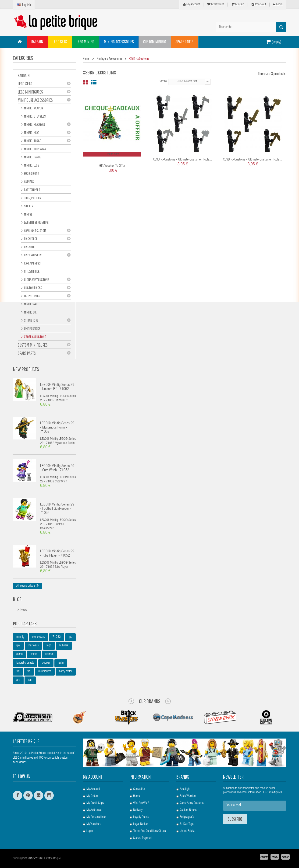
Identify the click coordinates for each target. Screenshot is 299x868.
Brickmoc (29, 247)
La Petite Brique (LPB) (36, 222)
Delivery (138, 810)
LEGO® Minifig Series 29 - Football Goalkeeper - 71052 (57, 509)
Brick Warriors (33, 255)
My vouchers (94, 824)
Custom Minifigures (33, 345)
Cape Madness (32, 263)
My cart (238, 4)
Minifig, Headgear (34, 124)
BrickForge (30, 239)
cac (30, 680)
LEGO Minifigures (30, 92)
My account (93, 777)
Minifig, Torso (32, 141)
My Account (191, 4)
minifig (20, 637)
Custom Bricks (33, 288)
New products (26, 369)
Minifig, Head (31, 132)
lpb (70, 637)
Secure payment (143, 838)
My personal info (96, 817)
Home (137, 796)
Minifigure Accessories (35, 100)
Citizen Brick (32, 271)
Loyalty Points (141, 817)
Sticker (28, 206)
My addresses (94, 810)
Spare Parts (27, 353)
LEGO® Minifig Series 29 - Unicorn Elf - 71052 (57, 387)
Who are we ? (141, 803)
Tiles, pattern (32, 198)
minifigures (45, 672)
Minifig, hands (32, 157)
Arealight (185, 789)
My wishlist (216, 4)
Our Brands (150, 701)
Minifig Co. (30, 312)
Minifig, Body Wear (35, 149)
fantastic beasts (25, 663)
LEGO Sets (25, 84)
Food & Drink (31, 173)
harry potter (66, 672)
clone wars (38, 637)
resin (61, 663)
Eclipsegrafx (187, 817)
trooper (46, 663)
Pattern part (32, 190)
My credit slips (95, 803)
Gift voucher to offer (112, 166)
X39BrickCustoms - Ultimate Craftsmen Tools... (183, 160)
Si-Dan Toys (31, 320)
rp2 (18, 646)
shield (34, 654)
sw (18, 672)
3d (29, 672)
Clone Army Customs (36, 279)
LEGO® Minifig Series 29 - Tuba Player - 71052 (57, 554)
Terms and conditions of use (149, 831)
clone (20, 654)
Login (278, 4)
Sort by (163, 81)
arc (18, 680)
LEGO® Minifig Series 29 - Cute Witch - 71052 (57, 468)
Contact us (139, 789)
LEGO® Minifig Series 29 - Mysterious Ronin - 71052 (57, 428)
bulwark (64, 646)
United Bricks (32, 328)
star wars (33, 646)
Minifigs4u (31, 304)
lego (49, 646)
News (24, 610)
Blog (17, 599)
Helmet (49, 654)
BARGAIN (24, 75)
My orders (92, 796)
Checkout (259, 4)
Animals (29, 181)
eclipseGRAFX (32, 296)
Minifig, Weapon (33, 108)
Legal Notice (140, 824)
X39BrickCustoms (35, 337)
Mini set (29, 214)
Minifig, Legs (31, 165)
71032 (57, 637)
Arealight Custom (35, 230)
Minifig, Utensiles (35, 116)
